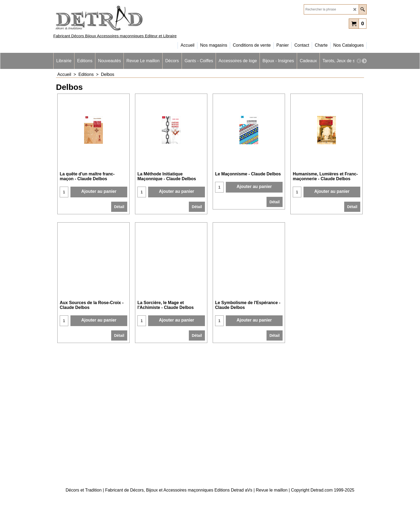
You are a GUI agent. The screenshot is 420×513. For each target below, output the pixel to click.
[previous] (359, 61)
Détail (119, 207)
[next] (364, 61)
